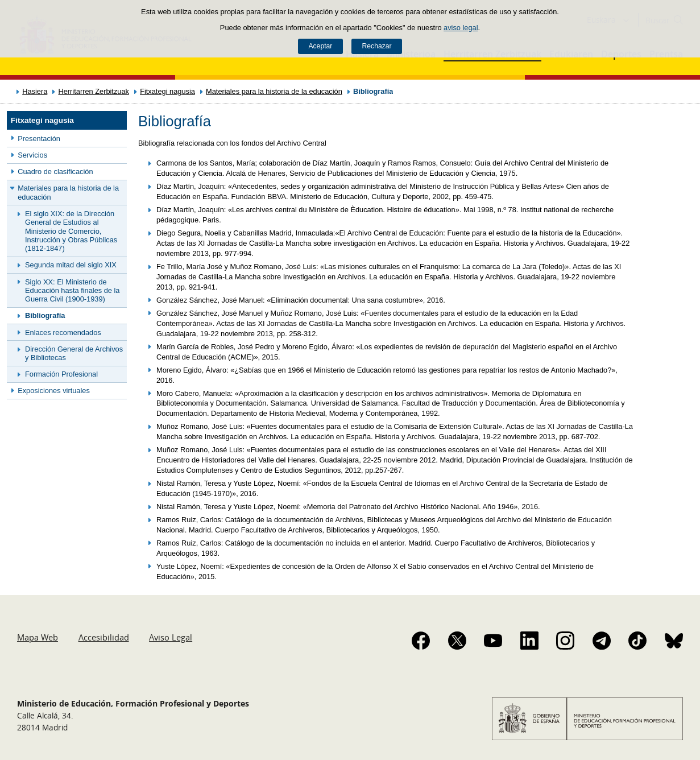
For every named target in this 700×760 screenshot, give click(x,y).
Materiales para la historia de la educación (274, 91)
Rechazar (377, 46)
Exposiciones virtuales (54, 391)
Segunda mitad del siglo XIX (71, 265)
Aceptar (320, 46)
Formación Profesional (61, 374)
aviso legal (461, 28)
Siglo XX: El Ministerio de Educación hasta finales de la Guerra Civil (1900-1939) (72, 291)
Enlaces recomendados (63, 332)
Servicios (32, 155)
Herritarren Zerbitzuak (93, 91)
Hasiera (35, 91)
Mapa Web (38, 637)
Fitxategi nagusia (167, 91)
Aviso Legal (171, 637)
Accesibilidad (104, 637)
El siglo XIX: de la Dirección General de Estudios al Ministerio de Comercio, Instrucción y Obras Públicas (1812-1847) (71, 231)
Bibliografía (45, 315)
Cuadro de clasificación (55, 172)
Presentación (39, 139)
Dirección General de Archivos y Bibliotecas (74, 353)
